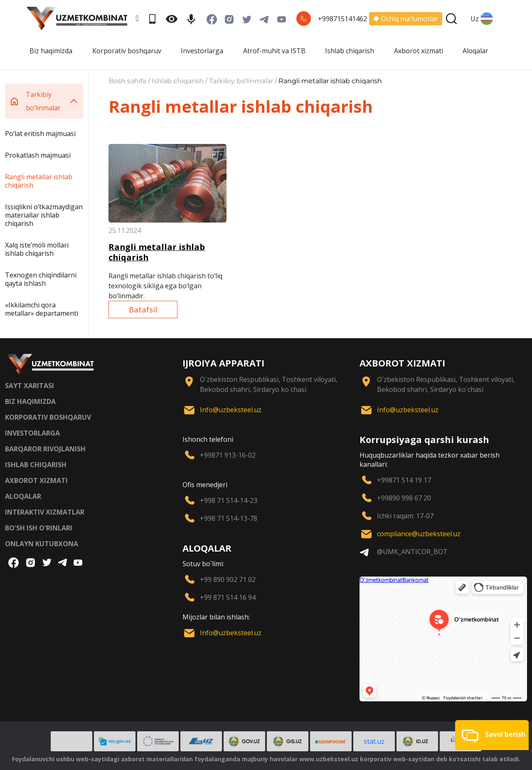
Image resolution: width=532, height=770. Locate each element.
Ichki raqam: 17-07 (405, 516)
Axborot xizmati (419, 51)
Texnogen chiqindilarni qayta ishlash (41, 279)
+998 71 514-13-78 (229, 518)
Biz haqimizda (51, 51)
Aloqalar (475, 51)
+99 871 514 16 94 (228, 597)
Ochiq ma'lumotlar (406, 19)
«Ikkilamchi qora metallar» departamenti (42, 309)
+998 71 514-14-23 (229, 500)
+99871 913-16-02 (228, 455)
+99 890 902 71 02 (228, 579)
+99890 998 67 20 (404, 498)
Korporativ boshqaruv (127, 51)
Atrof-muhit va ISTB (274, 51)
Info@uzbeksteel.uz (231, 410)
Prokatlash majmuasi (38, 155)
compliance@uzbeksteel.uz (419, 534)
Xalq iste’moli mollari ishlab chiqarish (37, 249)
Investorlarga (202, 51)
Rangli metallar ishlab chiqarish (39, 181)
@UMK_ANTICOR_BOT (412, 552)
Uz (482, 19)
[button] (492, 735)
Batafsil (143, 309)
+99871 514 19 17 (404, 480)
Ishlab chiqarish (350, 51)
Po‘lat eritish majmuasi (40, 134)
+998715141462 (342, 19)
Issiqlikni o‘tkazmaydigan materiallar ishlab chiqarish (44, 215)
